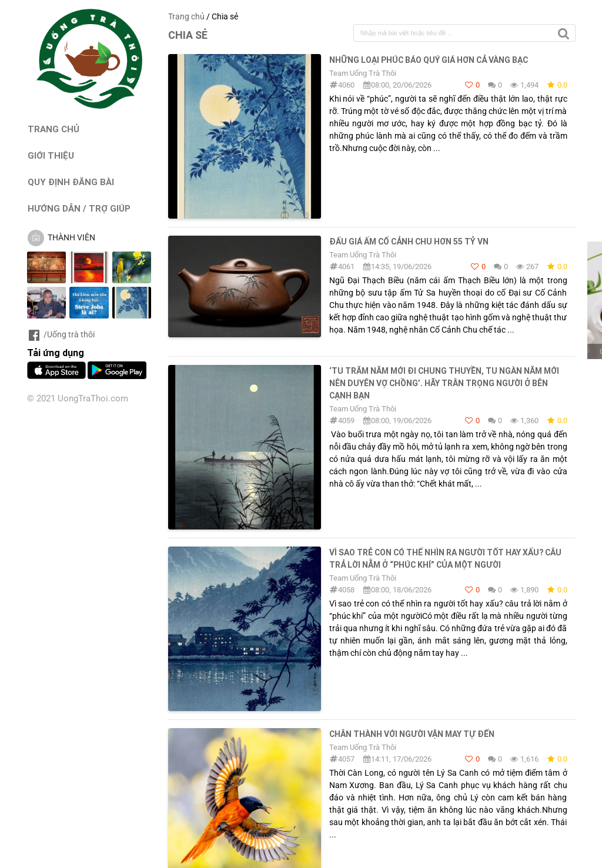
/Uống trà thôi (61, 334)
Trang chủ (186, 16)
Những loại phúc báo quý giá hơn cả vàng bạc (429, 60)
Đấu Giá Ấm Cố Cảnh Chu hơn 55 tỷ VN (409, 242)
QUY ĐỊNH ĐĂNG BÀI (71, 182)
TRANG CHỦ (53, 129)
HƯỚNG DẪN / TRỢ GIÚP (79, 208)
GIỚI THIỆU (51, 155)
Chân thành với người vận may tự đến (412, 734)
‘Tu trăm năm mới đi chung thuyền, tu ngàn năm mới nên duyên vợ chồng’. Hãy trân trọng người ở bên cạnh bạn (444, 383)
